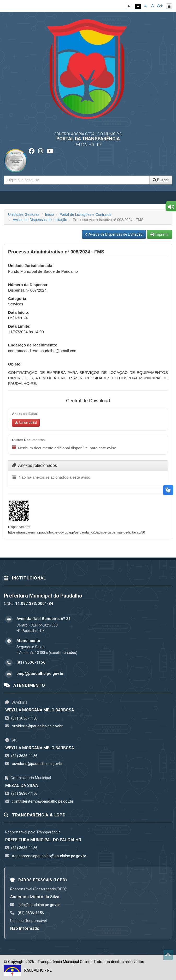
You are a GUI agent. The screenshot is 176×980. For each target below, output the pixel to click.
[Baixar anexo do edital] (26, 423)
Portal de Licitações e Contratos (85, 214)
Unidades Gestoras (24, 214)
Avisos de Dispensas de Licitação (40, 220)
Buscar (161, 180)
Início (49, 214)
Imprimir (160, 234)
